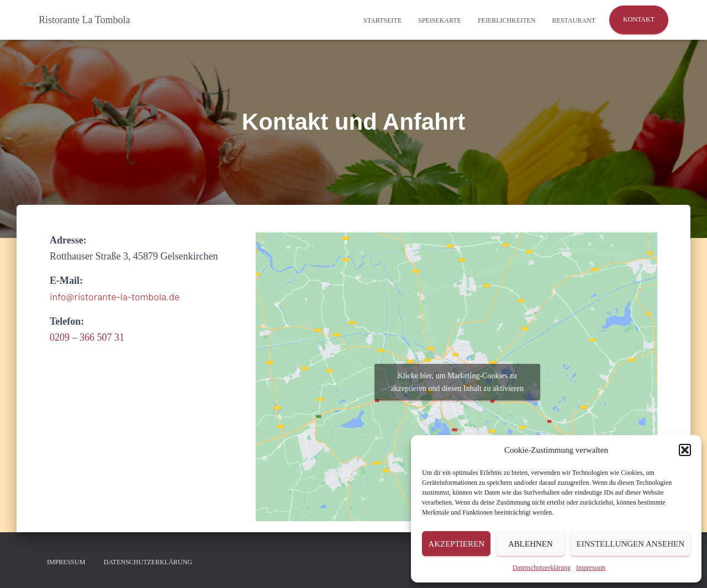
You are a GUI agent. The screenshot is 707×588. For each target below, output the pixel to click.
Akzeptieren (456, 544)
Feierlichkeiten (507, 20)
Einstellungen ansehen (631, 544)
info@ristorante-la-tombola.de (115, 296)
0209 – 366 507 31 (87, 337)
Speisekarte (440, 20)
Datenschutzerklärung (542, 568)
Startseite (382, 20)
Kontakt (639, 19)
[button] (685, 450)
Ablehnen (531, 544)
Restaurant (574, 20)
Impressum (591, 568)
